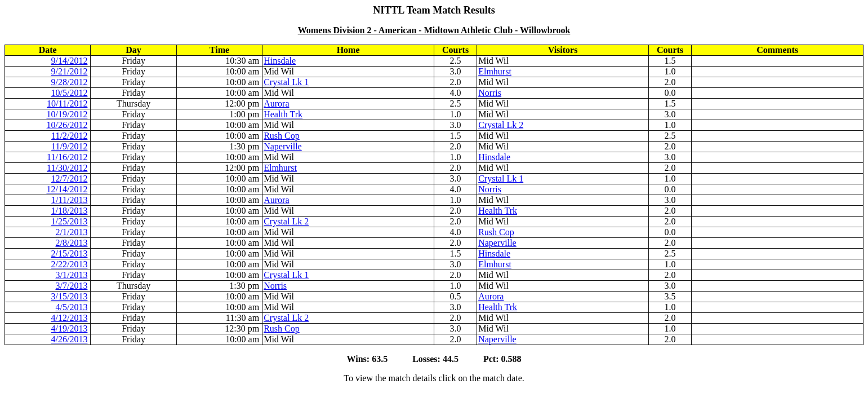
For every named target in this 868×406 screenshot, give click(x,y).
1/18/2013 (70, 211)
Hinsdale (280, 61)
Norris (490, 93)
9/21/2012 (70, 71)
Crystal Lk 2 (501, 125)
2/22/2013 (70, 264)
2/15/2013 (70, 253)
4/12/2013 (70, 318)
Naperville (283, 146)
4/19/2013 (70, 328)
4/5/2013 (72, 307)
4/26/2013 (70, 339)
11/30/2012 (67, 168)
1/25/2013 (70, 221)
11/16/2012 (67, 157)
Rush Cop (282, 136)
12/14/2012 (67, 189)
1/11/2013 (69, 200)
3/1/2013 (72, 275)
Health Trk (283, 114)
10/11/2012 (67, 103)
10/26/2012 (67, 125)
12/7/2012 (70, 178)
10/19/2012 (67, 114)
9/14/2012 (70, 61)
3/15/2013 (70, 296)
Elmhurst (495, 71)
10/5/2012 (70, 93)
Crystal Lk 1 (286, 82)
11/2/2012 (69, 136)
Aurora (276, 103)
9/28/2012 (70, 82)
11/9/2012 (69, 146)
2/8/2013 (72, 243)
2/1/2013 (72, 232)
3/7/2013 (72, 286)
